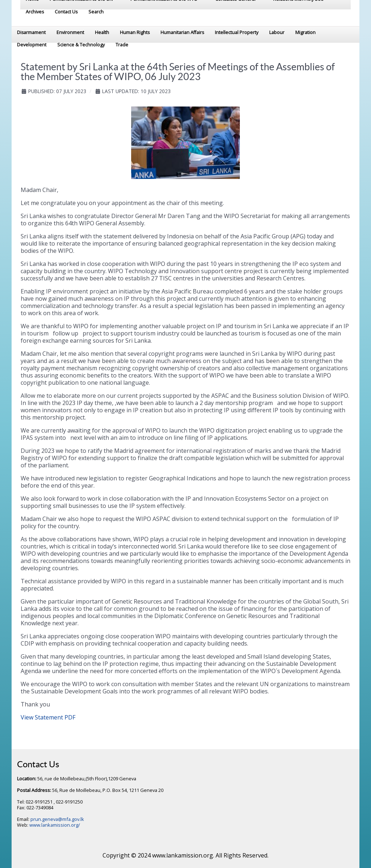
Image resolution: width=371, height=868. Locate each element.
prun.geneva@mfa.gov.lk (57, 819)
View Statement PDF (48, 717)
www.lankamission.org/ (55, 825)
